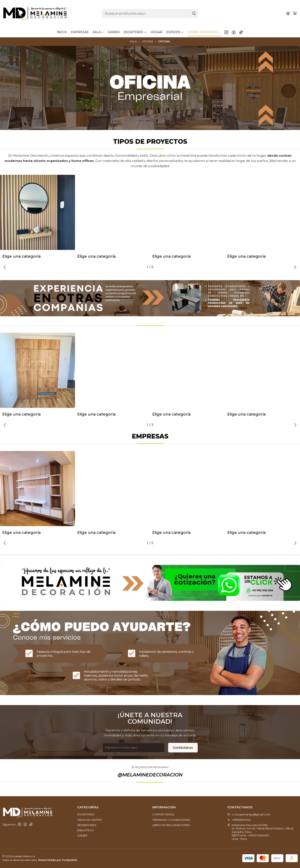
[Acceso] (288, 13)
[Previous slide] (5, 267)
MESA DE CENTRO (90, 820)
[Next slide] (295, 267)
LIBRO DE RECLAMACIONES (171, 825)
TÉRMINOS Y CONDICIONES (171, 820)
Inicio (134, 42)
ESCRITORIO (86, 814)
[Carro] (295, 13)
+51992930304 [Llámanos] (239, 820)
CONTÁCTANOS (163, 814)
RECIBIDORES (87, 825)
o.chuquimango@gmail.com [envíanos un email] (249, 814)
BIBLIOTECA (86, 830)
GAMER (82, 835)
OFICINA (148, 42)
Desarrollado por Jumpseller (58, 860)
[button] (135, 267)
